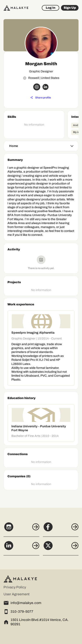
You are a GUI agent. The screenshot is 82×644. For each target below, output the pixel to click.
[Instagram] (21, 529)
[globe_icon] (37, 87)
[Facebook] (61, 529)
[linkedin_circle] (45, 87)
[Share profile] (41, 98)
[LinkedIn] (21, 548)
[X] (61, 548)
